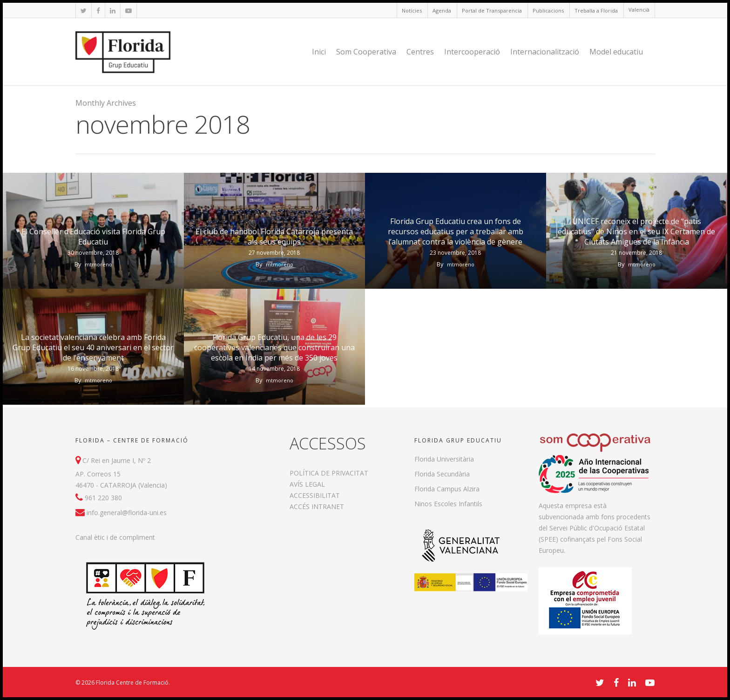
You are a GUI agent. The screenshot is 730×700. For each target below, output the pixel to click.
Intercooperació (472, 52)
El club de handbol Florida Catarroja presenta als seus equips (274, 237)
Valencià (639, 10)
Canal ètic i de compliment (115, 537)
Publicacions (548, 10)
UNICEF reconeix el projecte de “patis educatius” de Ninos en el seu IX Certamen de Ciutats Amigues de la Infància (636, 231)
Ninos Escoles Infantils (448, 504)
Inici (319, 52)
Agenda (442, 10)
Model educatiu (616, 52)
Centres (420, 52)
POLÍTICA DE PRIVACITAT (329, 473)
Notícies (412, 10)
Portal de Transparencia (492, 10)
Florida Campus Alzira (447, 489)
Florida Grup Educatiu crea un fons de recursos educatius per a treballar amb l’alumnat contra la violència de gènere (456, 231)
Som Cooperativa (366, 52)
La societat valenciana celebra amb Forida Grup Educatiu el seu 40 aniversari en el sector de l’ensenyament (93, 347)
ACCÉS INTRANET (317, 506)
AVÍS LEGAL (307, 484)
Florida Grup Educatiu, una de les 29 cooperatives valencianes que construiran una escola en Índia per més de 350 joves (274, 347)
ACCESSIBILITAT (315, 495)
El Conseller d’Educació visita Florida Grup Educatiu (93, 237)
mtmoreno (98, 264)
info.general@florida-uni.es (127, 513)
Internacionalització (545, 52)
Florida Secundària (442, 474)
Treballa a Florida (596, 10)
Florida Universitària (444, 459)
